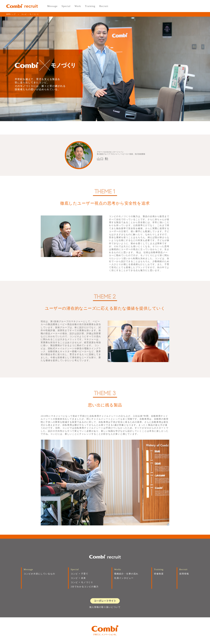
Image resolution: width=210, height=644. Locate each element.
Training (90, 6)
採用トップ (11, 14)
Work (78, 6)
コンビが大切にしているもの (39, 574)
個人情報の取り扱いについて (105, 607)
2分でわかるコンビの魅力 (85, 587)
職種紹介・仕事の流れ (126, 574)
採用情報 (184, 574)
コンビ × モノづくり (82, 582)
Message (52, 6)
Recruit (104, 6)
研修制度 (159, 574)
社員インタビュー (124, 578)
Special (66, 6)
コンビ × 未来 (78, 578)
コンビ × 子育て (79, 574)
